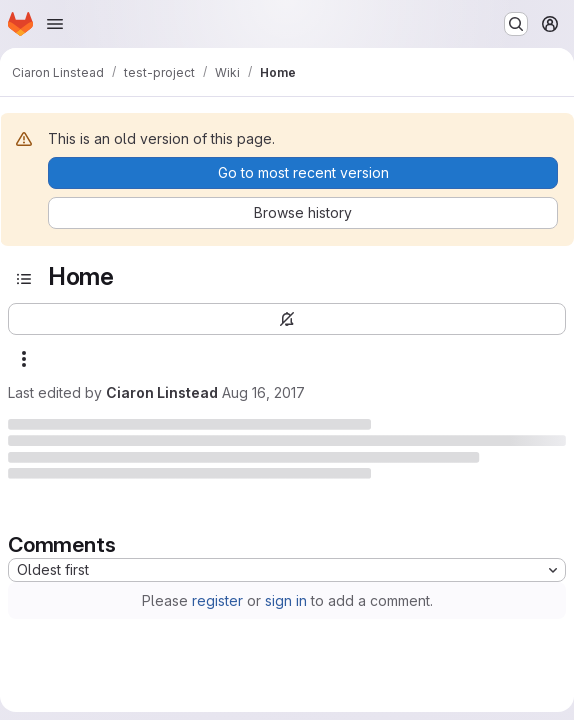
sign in (286, 600)
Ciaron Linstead (162, 392)
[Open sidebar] (24, 279)
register (217, 600)
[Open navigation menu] (55, 24)
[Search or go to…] (516, 24)
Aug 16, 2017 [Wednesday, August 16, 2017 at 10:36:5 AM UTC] (263, 392)
